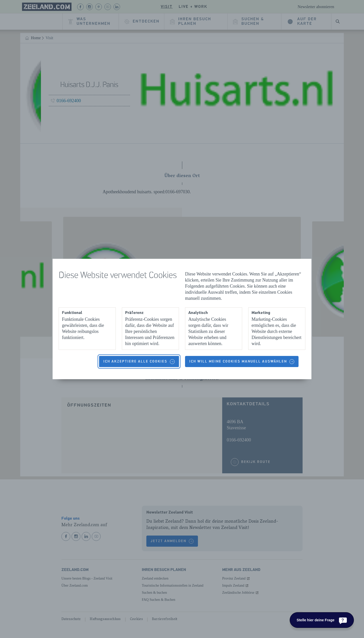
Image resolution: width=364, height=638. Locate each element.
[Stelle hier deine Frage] (322, 620)
